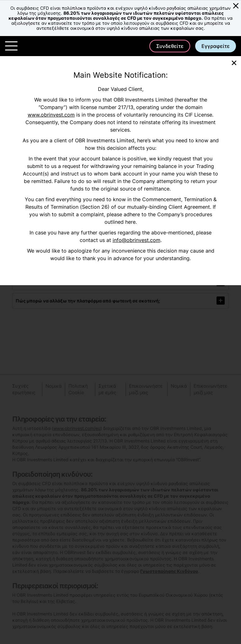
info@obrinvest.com (137, 240)
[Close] (234, 62)
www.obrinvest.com (51, 115)
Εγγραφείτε (216, 46)
